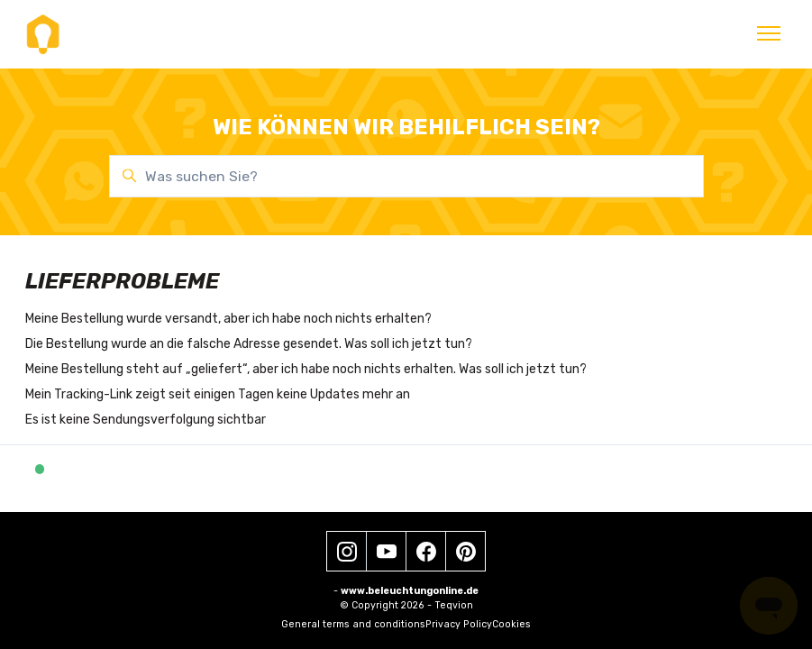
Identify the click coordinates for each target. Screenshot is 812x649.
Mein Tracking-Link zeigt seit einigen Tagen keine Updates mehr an (218, 394)
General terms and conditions (353, 624)
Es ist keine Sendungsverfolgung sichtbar (146, 420)
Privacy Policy (459, 624)
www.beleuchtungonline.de (410, 591)
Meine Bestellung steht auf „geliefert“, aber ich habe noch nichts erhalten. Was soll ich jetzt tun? (306, 369)
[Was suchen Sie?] (406, 176)
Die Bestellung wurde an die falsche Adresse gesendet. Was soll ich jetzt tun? (249, 344)
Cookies (511, 624)
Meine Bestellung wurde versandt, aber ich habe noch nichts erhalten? (228, 319)
